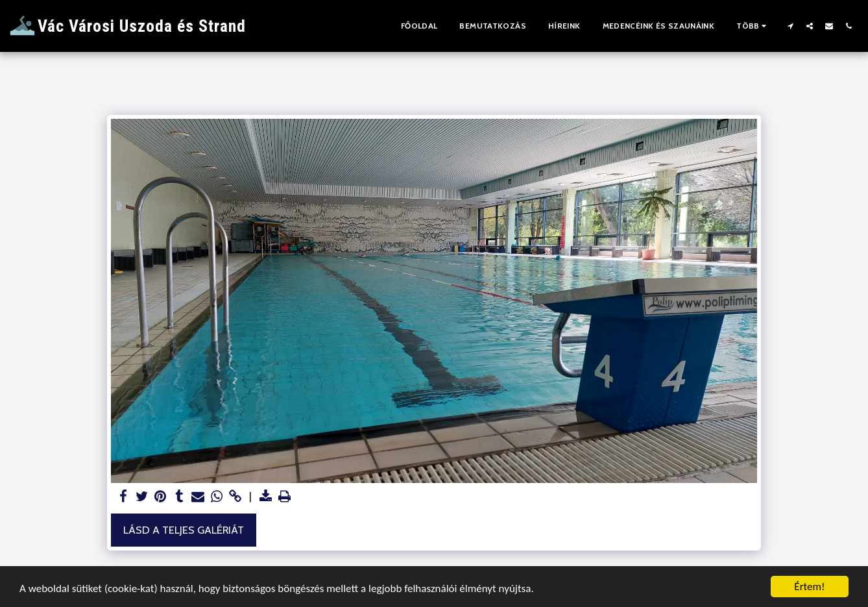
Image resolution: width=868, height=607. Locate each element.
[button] (790, 26)
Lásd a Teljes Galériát (184, 530)
